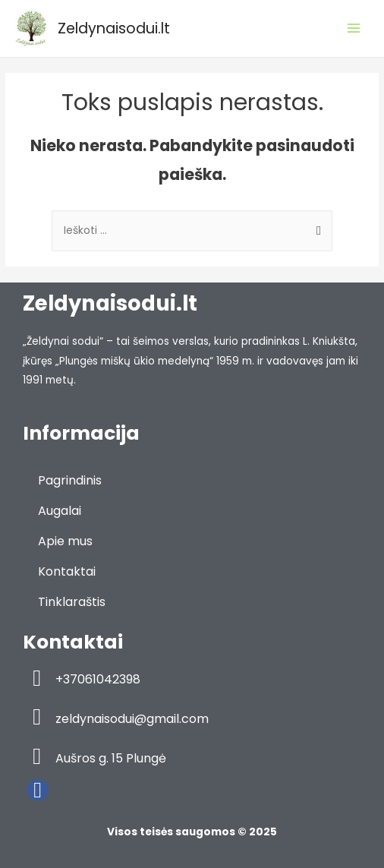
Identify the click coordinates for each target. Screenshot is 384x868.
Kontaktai (67, 571)
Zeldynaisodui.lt (114, 28)
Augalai (60, 511)
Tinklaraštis (72, 602)
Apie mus (65, 541)
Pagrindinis (70, 480)
